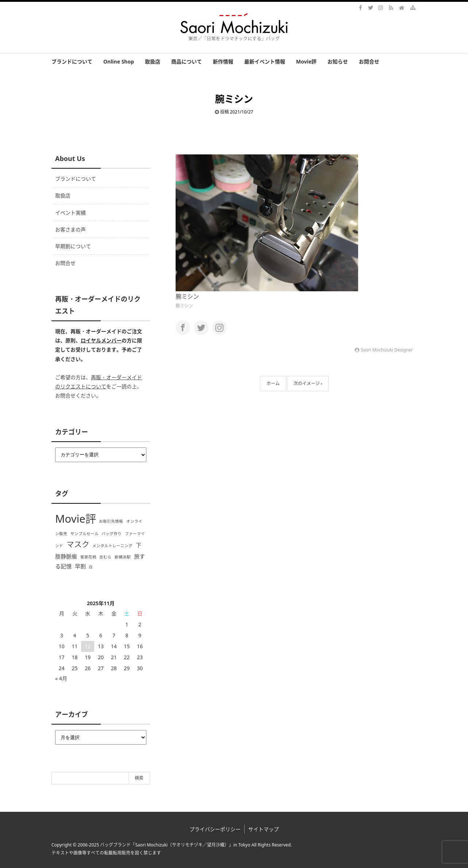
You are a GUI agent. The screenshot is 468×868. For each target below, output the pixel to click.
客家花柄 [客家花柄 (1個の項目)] (88, 557)
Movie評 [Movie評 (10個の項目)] (76, 519)
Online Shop (119, 62)
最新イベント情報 (265, 62)
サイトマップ (264, 829)
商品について (187, 62)
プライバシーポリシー (215, 829)
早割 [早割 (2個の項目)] (80, 566)
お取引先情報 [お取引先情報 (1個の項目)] (111, 521)
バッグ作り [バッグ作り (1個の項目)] (112, 534)
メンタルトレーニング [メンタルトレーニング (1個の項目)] (112, 546)
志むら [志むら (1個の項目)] (105, 557)
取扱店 (153, 62)
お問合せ (369, 62)
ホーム (273, 383)
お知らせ (338, 62)
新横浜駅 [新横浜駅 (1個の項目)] (123, 557)
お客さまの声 (70, 229)
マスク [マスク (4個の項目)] (78, 544)
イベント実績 (70, 213)
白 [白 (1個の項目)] (91, 567)
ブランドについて (72, 62)
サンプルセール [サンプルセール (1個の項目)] (85, 534)
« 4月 (61, 678)
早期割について (73, 246)
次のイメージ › (308, 383)
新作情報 (223, 62)
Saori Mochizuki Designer (387, 350)
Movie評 (306, 62)
